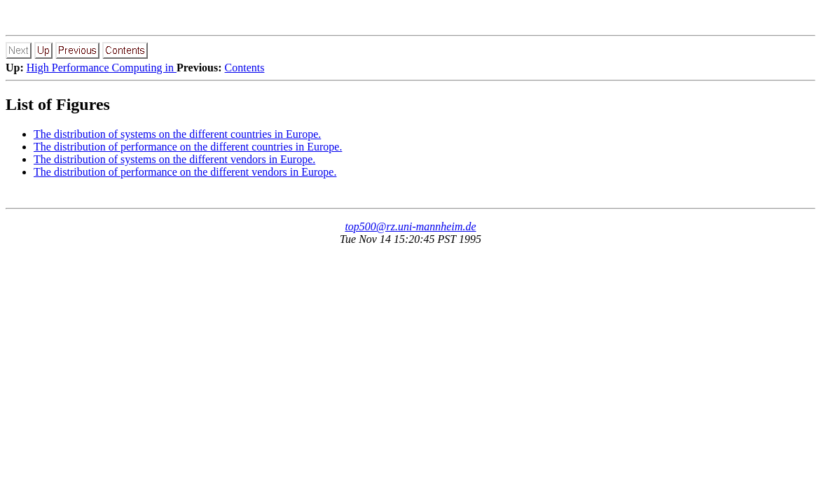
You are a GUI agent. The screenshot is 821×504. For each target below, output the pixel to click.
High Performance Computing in (102, 68)
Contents (245, 68)
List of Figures (58, 104)
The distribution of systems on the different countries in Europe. (177, 134)
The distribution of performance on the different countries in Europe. (188, 147)
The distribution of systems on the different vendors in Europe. (174, 159)
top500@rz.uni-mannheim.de (410, 226)
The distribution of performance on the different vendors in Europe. (185, 172)
